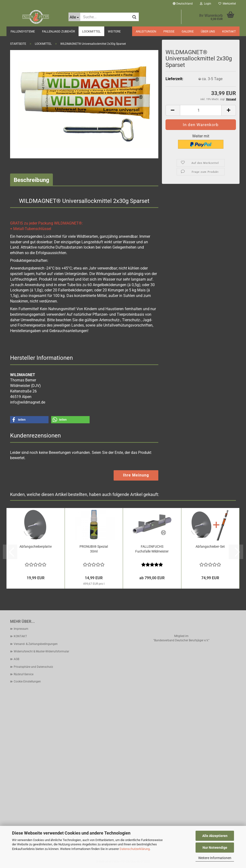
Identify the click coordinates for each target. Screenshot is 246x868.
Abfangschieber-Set (210, 547)
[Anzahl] (201, 110)
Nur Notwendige (215, 848)
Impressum (21, 629)
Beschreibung (31, 180)
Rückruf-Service (24, 674)
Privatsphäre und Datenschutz (33, 667)
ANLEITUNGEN (146, 31)
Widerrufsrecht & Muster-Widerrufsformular (41, 651)
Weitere (114, 31)
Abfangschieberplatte (36, 547)
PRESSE (169, 31)
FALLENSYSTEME (23, 31)
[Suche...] (74, 17)
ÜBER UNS (208, 31)
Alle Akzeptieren (215, 836)
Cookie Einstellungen (27, 682)
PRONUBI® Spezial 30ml (94, 549)
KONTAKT (229, 31)
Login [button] (206, 4)
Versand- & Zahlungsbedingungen (36, 644)
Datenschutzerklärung (135, 849)
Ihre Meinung (136, 475)
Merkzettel (227, 4)
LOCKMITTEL (91, 31)
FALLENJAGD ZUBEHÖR (58, 31)
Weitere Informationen (215, 858)
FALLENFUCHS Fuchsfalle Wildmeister (152, 549)
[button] (183, 4)
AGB (16, 659)
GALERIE (188, 31)
